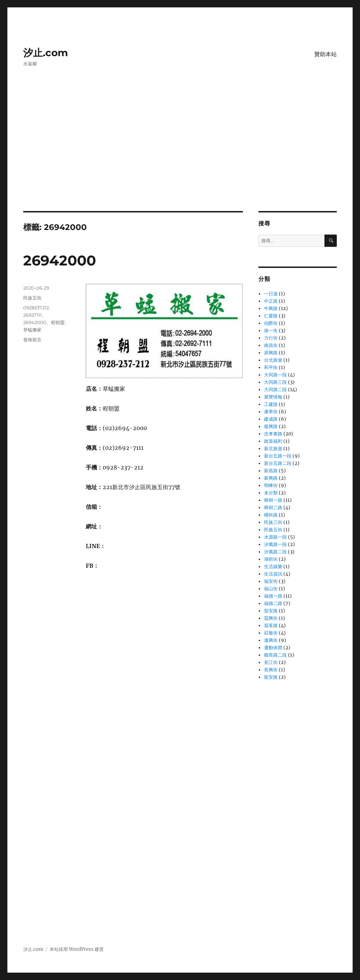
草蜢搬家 (32, 330)
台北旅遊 (273, 360)
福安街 (271, 581)
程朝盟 (58, 322)
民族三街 (273, 522)
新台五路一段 (278, 456)
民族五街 (32, 298)
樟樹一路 (273, 500)
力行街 (271, 338)
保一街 (271, 331)
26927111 (33, 315)
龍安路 (271, 677)
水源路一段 (275, 537)
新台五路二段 (278, 463)
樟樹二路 (273, 508)
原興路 (271, 353)
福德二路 (273, 603)
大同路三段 (275, 382)
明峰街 (271, 485)
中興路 (271, 308)
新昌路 (271, 471)
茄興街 (271, 618)
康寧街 (271, 412)
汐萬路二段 (275, 552)
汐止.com (46, 53)
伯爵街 (271, 323)
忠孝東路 (273, 434)
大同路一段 (275, 375)
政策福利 (273, 441)
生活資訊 (273, 574)
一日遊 (271, 294)
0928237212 (36, 308)
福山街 (271, 589)
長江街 (271, 662)
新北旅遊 (273, 449)
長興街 (271, 670)
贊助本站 (326, 54)
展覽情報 (273, 397)
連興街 (271, 640)
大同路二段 (275, 390)
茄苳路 (271, 626)
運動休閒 (273, 648)
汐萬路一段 (275, 544)
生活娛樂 (273, 567)
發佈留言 (32, 340)
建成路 (271, 419)
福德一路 (273, 596)
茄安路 (271, 611)
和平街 (271, 367)
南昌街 (271, 345)
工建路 (271, 404)
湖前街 (271, 559)
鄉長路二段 (275, 655)
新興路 (271, 478)
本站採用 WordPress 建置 (77, 949)
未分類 (271, 493)
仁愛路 (271, 316)
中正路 (271, 301)
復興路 (271, 426)
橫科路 (271, 515)
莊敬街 (271, 633)
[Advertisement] (181, 159)
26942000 (60, 260)
